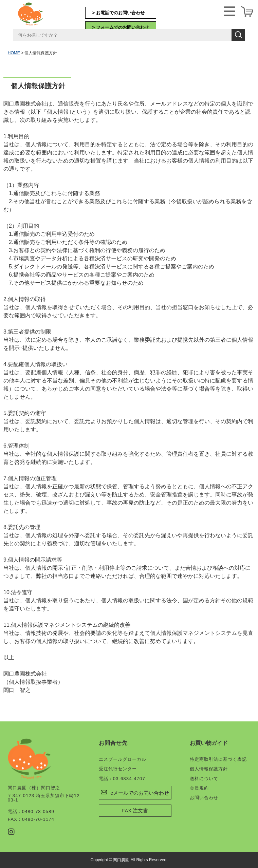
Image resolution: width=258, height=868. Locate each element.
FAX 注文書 (135, 811)
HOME (14, 53)
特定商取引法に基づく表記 (218, 759)
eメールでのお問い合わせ (140, 793)
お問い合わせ (204, 798)
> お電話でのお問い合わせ (119, 13)
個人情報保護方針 (209, 769)
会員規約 (199, 788)
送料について (204, 779)
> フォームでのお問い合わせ (121, 27)
